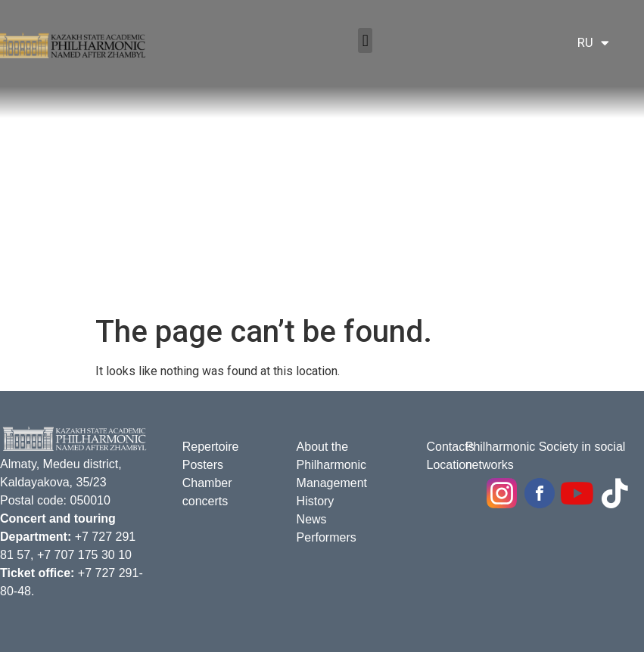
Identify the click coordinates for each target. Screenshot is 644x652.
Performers (327, 537)
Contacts (450, 447)
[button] (365, 40)
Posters (203, 465)
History (316, 501)
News (312, 519)
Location (449, 465)
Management (332, 483)
